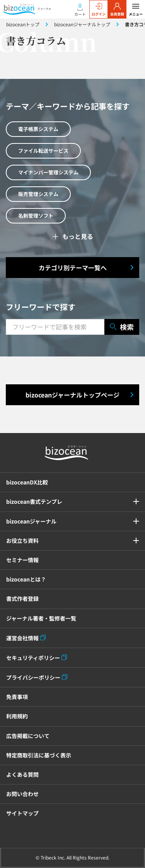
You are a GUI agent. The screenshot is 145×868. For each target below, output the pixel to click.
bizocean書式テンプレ (34, 501)
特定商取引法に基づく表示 (39, 755)
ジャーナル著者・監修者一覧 (41, 618)
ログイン (99, 10)
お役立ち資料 (22, 541)
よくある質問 (22, 774)
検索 (122, 327)
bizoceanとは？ (26, 579)
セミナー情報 (22, 560)
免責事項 (17, 697)
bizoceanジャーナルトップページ (72, 395)
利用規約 (17, 716)
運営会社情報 (22, 638)
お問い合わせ (22, 794)
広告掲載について (28, 736)
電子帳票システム (38, 129)
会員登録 (117, 10)
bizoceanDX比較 (27, 482)
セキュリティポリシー (33, 658)
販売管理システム (38, 194)
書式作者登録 (22, 599)
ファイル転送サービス (43, 151)
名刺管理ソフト (36, 216)
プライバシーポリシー (33, 677)
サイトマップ (22, 813)
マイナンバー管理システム (48, 172)
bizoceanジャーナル (31, 521)
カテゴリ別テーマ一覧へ (73, 268)
